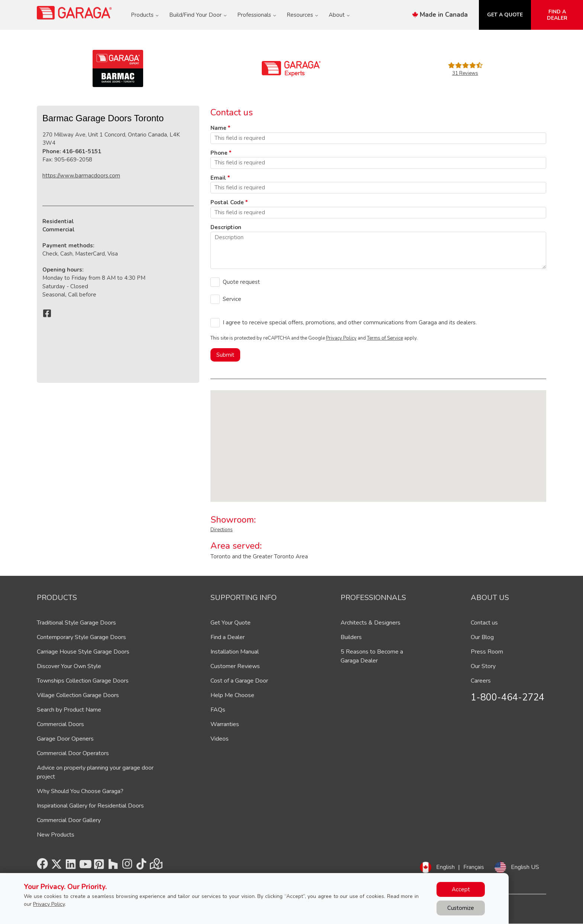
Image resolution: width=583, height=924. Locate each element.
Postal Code (227, 202)
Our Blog (482, 637)
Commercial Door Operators (73, 753)
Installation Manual (235, 652)
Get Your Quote (231, 623)
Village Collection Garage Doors (78, 695)
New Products (56, 835)
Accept (461, 889)
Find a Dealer (228, 637)
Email (218, 178)
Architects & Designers (371, 623)
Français (474, 867)
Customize (461, 908)
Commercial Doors (60, 724)
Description (226, 227)
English (445, 867)
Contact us (484, 623)
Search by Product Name (69, 710)
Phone (219, 153)
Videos (220, 739)
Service (232, 299)
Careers (481, 681)
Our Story (483, 666)
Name (218, 128)
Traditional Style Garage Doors (76, 623)
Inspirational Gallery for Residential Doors (90, 806)
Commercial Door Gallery (69, 820)
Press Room (487, 652)
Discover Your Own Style (69, 666)
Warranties (225, 724)
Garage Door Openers (65, 739)
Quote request (241, 282)
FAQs (218, 710)
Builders (351, 637)
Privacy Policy (341, 338)
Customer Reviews (235, 666)
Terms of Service (385, 338)
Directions (222, 530)
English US (525, 867)
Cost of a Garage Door (239, 681)
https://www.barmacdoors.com (81, 176)
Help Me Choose (232, 695)
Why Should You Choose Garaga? (80, 791)
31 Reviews (465, 73)
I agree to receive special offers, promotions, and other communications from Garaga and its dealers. (350, 323)
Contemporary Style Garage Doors (81, 637)
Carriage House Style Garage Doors (83, 652)
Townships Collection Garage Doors (83, 681)
